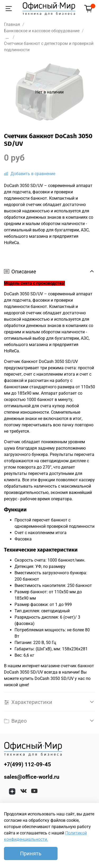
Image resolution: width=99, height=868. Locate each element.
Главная (12, 24)
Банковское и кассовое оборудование (42, 31)
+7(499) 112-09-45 (27, 764)
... (7, 37)
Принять (31, 853)
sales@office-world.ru (32, 777)
